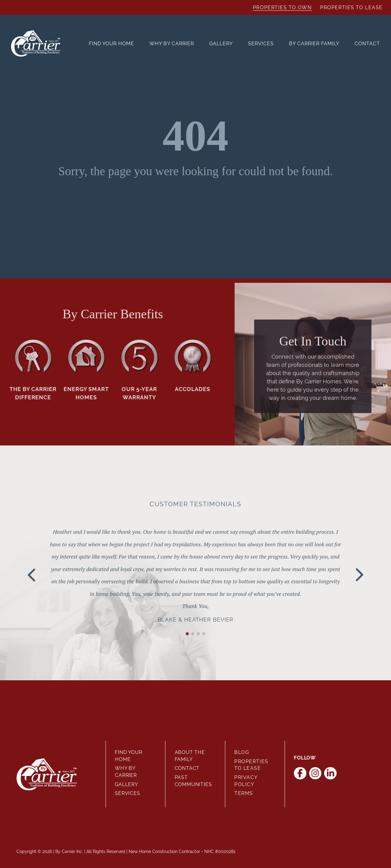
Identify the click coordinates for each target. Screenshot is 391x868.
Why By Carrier (172, 44)
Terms (244, 793)
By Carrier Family (314, 44)
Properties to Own (282, 7)
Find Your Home (111, 44)
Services (261, 44)
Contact (367, 44)
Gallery (221, 44)
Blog (242, 752)
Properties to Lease (351, 7)
